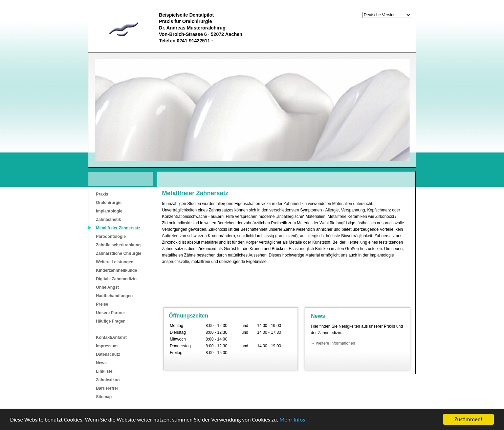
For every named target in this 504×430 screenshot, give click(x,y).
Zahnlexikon (108, 380)
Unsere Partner (111, 313)
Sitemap (104, 397)
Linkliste (104, 371)
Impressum (107, 346)
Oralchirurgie (109, 203)
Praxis (102, 194)
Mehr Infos (292, 420)
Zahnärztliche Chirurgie (119, 253)
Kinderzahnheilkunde (117, 270)
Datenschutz (108, 354)
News (101, 363)
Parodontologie (111, 237)
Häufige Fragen (111, 321)
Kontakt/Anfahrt (112, 337)
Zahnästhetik (109, 220)
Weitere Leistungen (115, 262)
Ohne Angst (108, 287)
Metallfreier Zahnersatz (118, 228)
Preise (102, 304)
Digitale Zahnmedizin (116, 279)
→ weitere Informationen (333, 343)
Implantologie (109, 211)
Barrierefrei (107, 388)
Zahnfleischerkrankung (118, 245)
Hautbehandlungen (115, 296)
